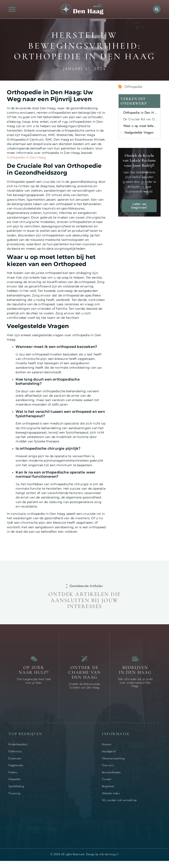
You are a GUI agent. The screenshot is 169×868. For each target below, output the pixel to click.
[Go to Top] (154, 835)
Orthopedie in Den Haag (26, 157)
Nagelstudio (16, 768)
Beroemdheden (111, 775)
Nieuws (107, 747)
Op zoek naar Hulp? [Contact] (34, 673)
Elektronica (15, 754)
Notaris (13, 775)
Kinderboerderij (18, 747)
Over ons (108, 768)
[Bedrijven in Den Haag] (135, 660)
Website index (111, 796)
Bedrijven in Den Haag (135, 673)
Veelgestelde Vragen (139, 132)
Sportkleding (16, 789)
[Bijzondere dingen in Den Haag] (84, 660)
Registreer (108, 789)
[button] (12, 9)
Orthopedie (133, 87)
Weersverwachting (113, 761)
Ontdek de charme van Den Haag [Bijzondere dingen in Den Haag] (84, 675)
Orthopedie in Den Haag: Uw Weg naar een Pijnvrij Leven (141, 113)
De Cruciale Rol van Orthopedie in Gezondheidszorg (141, 119)
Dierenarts (15, 761)
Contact (107, 782)
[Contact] (34, 660)
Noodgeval (109, 754)
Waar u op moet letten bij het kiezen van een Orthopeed (141, 126)
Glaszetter (15, 782)
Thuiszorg (14, 796)
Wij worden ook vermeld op (119, 803)
